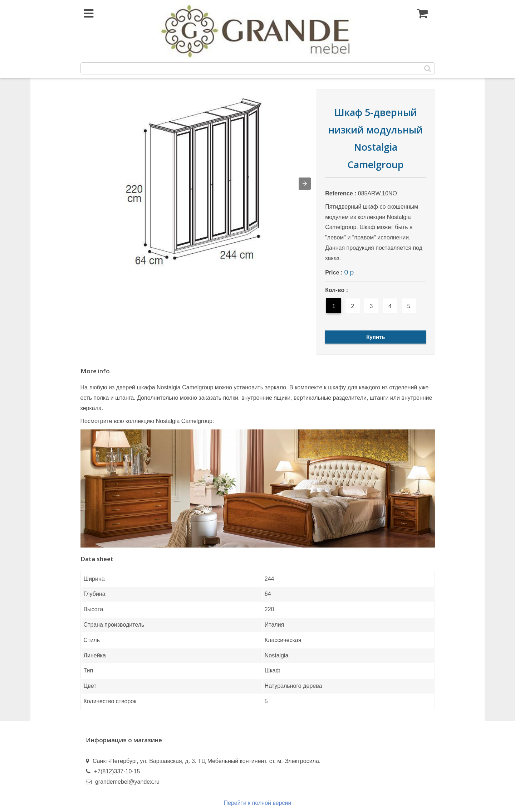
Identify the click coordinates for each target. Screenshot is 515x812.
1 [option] (334, 306)
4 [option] (390, 306)
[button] (305, 184)
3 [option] (371, 306)
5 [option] (409, 306)
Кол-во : (337, 290)
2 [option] (352, 306)
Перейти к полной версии (258, 803)
